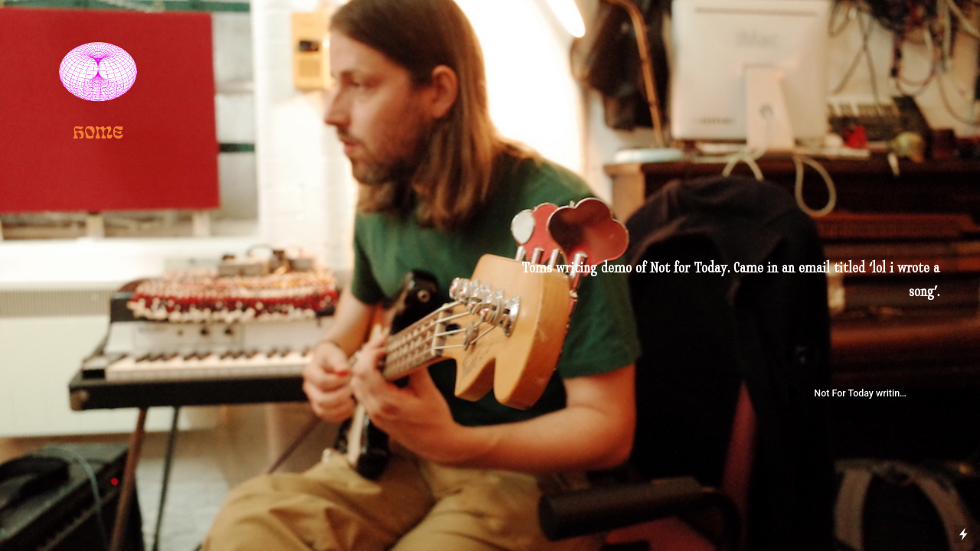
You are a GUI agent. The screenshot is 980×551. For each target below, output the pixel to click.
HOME (98, 130)
